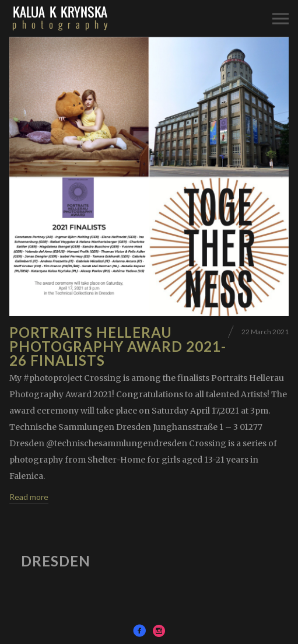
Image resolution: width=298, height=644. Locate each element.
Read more (29, 497)
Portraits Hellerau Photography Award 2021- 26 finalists (118, 346)
